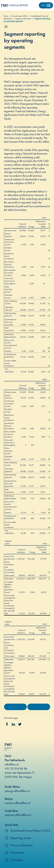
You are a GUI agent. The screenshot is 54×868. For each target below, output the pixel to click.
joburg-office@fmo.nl (17, 791)
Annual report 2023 (19, 16)
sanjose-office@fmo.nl (18, 815)
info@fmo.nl (12, 764)
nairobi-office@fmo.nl (18, 803)
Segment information (23, 19)
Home (6, 16)
